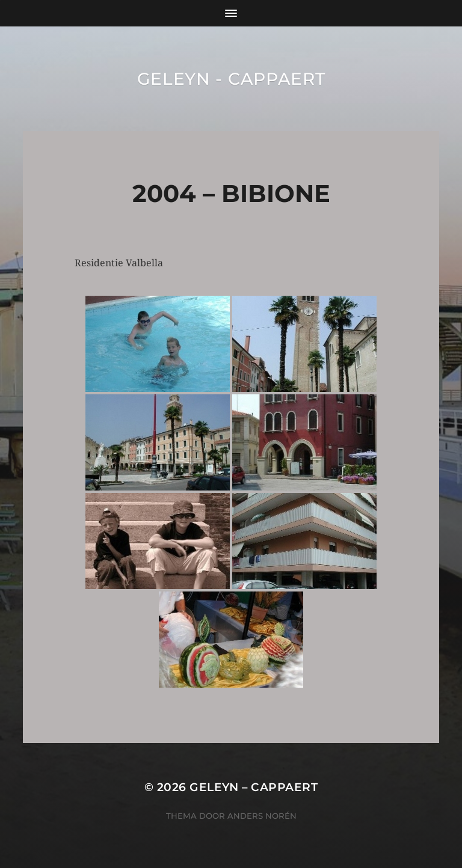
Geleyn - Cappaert (231, 79)
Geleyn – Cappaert (254, 787)
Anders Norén (262, 816)
